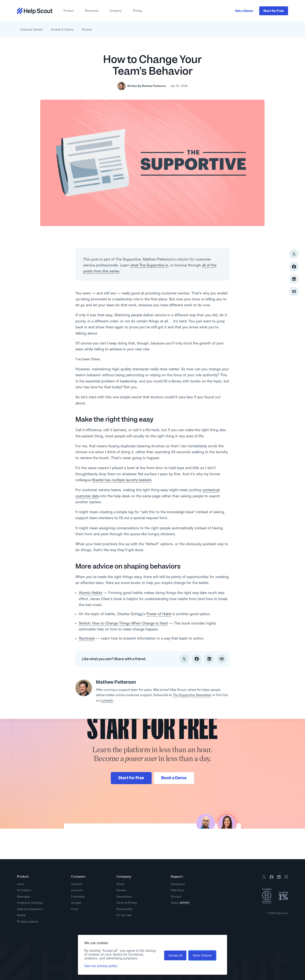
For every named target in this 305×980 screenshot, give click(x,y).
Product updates (29, 921)
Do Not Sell (124, 915)
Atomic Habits (91, 593)
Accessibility (125, 909)
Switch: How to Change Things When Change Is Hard (123, 623)
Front (75, 909)
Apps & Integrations (30, 909)
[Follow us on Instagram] (286, 878)
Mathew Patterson (154, 86)
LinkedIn (107, 700)
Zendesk (77, 884)
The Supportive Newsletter (192, 695)
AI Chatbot (24, 890)
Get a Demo (244, 11)
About (120, 884)
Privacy (132, 903)
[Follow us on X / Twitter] (264, 878)
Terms (120, 903)
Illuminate (87, 638)
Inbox (21, 884)
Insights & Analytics (30, 903)
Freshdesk (78, 896)
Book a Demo (174, 778)
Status (182, 903)
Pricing (137, 11)
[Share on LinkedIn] (294, 279)
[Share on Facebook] (294, 267)
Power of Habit (159, 614)
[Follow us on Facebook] (272, 878)
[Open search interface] (286, 30)
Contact (176, 896)
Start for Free (131, 778)
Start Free (274, 11)
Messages (24, 896)
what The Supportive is (149, 265)
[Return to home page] (35, 11)
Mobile (21, 915)
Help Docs (179, 890)
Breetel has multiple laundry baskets (122, 480)
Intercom (77, 890)
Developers (179, 884)
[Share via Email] (294, 292)
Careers (121, 890)
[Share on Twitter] (294, 254)
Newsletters (124, 896)
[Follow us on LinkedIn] (279, 878)
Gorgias (76, 903)
